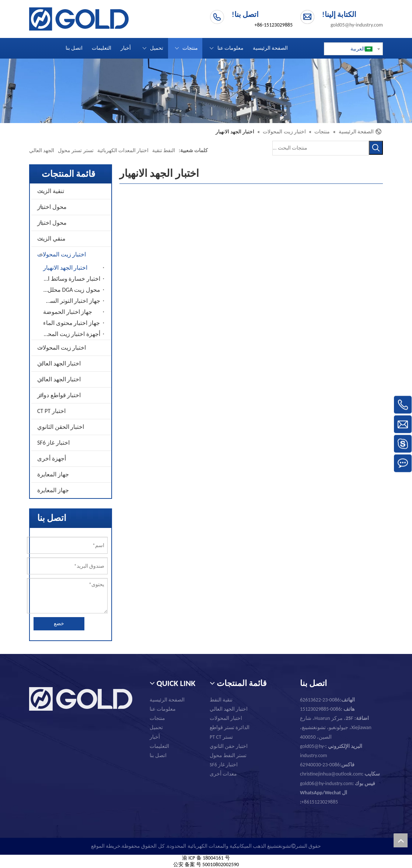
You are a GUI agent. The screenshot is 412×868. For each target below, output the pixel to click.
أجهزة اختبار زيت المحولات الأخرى (70, 334)
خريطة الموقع (106, 846)
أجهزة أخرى (52, 458)
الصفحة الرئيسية (167, 700)
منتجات (157, 718)
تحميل (156, 727)
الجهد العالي (42, 150)
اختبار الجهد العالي (59, 363)
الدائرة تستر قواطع (230, 727)
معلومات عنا (163, 709)
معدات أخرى (223, 774)
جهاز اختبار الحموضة (68, 312)
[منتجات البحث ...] (321, 148)
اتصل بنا (158, 755)
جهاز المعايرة (53, 474)
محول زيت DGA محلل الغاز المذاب (70, 290)
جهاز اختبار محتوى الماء (71, 323)
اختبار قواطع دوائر (59, 395)
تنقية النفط (221, 700)
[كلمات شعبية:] (376, 148)
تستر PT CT (221, 737)
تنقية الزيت (51, 191)
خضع (59, 624)
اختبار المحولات (226, 718)
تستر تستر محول (76, 150)
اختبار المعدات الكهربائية (123, 150)
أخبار (155, 737)
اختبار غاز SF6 (53, 443)
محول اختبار (52, 207)
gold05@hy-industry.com (357, 25)
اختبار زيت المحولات (62, 254)
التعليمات (159, 746)
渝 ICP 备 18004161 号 (206, 858)
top (401, 840)
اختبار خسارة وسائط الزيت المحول (70, 279)
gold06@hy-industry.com (338, 783)
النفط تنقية (164, 150)
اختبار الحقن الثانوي (61, 427)
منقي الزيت (51, 239)
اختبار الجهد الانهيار (65, 268)
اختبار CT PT (51, 411)
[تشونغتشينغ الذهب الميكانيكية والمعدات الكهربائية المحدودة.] (206, 91)
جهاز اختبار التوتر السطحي (70, 301)
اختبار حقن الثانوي (229, 746)
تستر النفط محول (228, 755)
